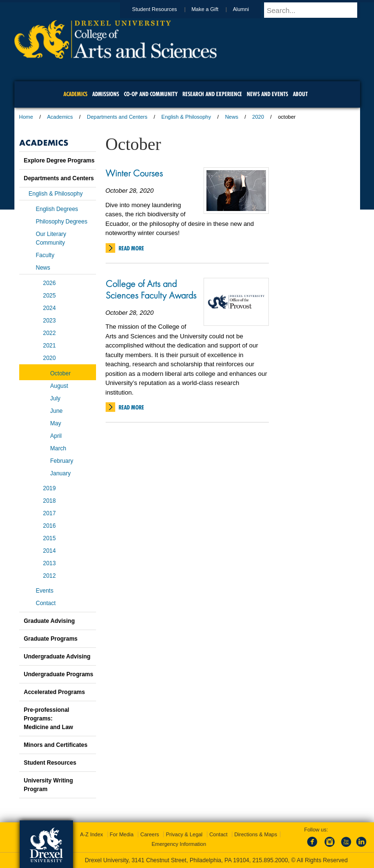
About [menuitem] (300, 94)
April (56, 436)
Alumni (250, 9)
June (57, 411)
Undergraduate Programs (59, 674)
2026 (50, 283)
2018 (50, 501)
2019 (50, 488)
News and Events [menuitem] (267, 94)
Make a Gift (214, 9)
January (61, 473)
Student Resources (164, 9)
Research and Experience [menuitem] (212, 94)
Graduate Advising (49, 621)
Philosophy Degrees (62, 222)
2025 (50, 296)
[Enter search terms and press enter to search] (316, 10)
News (232, 117)
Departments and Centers (117, 117)
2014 (50, 551)
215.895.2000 (270, 860)
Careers (150, 834)
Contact (46, 603)
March (58, 448)
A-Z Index (92, 834)
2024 (50, 308)
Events (45, 591)
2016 (50, 526)
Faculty (45, 255)
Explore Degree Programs (59, 161)
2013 (50, 563)
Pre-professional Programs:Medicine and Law (49, 719)
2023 (50, 321)
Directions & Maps (256, 834)
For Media (122, 834)
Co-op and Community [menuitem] (151, 94)
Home (26, 117)
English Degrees (57, 209)
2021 (50, 346)
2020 (258, 117)
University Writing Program (48, 785)
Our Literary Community (51, 238)
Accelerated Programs (54, 692)
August (59, 386)
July (55, 398)
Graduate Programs (51, 639)
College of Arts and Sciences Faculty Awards (151, 289)
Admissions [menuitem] (106, 94)
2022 (50, 333)
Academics (60, 117)
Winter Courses (134, 173)
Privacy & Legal (184, 834)
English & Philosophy (186, 117)
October (61, 373)
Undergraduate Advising (57, 657)
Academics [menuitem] (75, 94)
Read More (131, 248)
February (62, 461)
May (56, 423)
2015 (50, 538)
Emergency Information (179, 844)
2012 (50, 576)
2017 (50, 513)
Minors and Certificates (56, 745)
